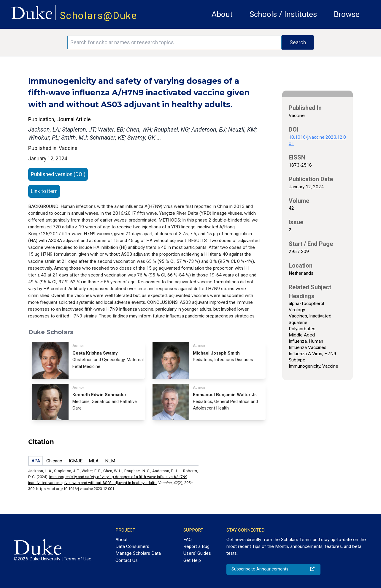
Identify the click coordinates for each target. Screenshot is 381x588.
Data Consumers (132, 546)
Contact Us (127, 560)
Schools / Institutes (283, 14)
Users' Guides (197, 553)
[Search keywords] (174, 42)
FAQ (188, 540)
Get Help (192, 560)
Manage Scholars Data (138, 553)
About (222, 14)
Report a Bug (196, 546)
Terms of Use (78, 559)
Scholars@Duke (99, 16)
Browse (347, 14)
